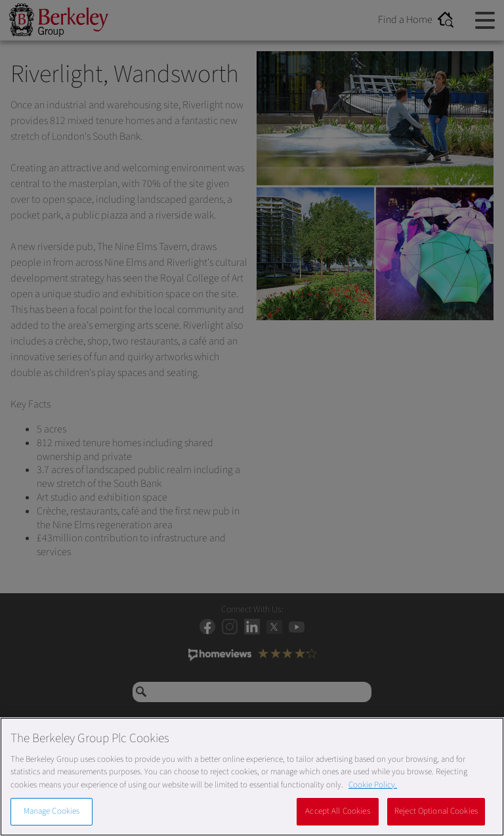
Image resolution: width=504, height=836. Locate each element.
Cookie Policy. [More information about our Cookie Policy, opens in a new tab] (373, 785)
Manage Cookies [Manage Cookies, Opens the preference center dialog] (52, 811)
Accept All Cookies (337, 811)
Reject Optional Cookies (436, 811)
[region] (252, 777)
